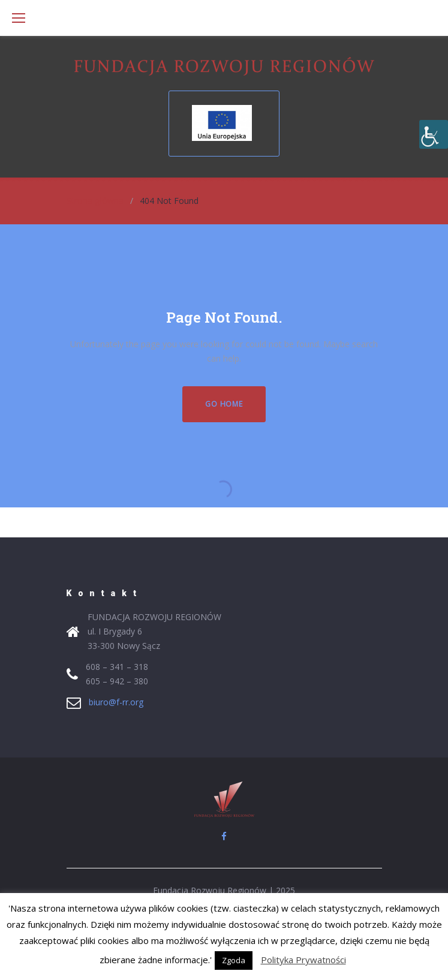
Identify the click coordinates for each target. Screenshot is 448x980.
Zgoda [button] (234, 960)
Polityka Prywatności (303, 960)
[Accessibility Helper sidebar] (434, 134)
